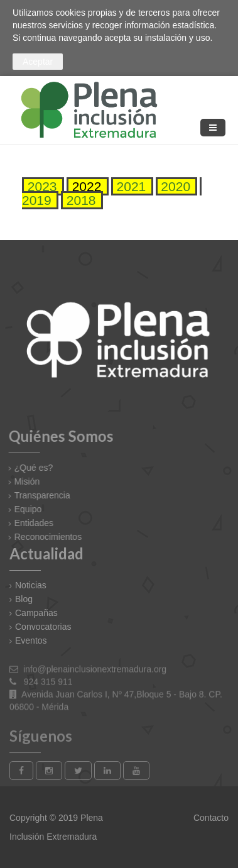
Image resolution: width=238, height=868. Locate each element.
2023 (41, 186)
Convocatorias (43, 627)
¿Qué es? (30, 468)
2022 (85, 186)
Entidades (30, 523)
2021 (130, 186)
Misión (23, 481)
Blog (24, 599)
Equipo (24, 509)
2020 (174, 186)
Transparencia (39, 495)
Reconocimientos (44, 537)
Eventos (31, 640)
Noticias (31, 585)
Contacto (210, 818)
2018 (79, 200)
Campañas (36, 613)
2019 (37, 200)
